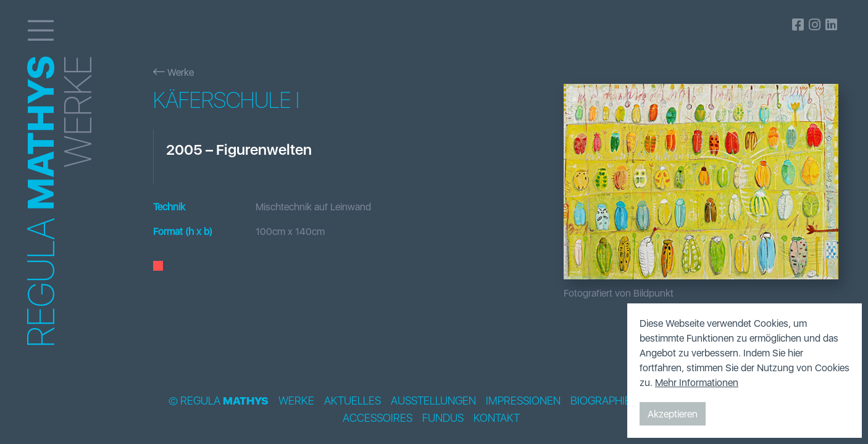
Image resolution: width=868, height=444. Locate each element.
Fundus (443, 418)
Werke (173, 72)
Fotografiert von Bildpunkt (619, 293)
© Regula (219, 401)
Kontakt (497, 418)
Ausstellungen (433, 401)
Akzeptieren (673, 414)
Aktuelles (353, 401)
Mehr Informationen (697, 382)
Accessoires (378, 418)
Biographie (601, 401)
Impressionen (523, 401)
